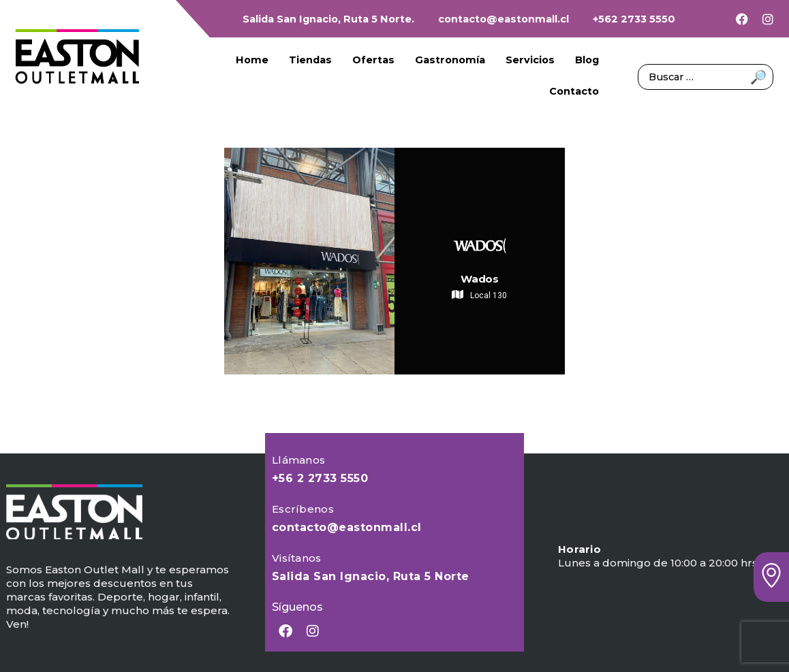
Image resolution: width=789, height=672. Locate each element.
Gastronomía (450, 60)
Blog (587, 60)
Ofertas (373, 60)
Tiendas (310, 60)
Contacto (574, 91)
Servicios (530, 60)
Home (252, 60)
